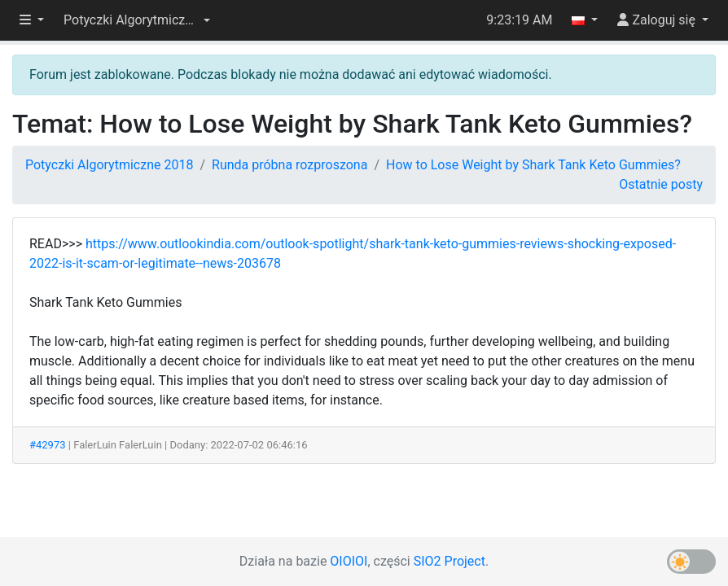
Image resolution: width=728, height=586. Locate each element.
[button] (137, 20)
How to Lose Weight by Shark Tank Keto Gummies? (533, 165)
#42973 (48, 445)
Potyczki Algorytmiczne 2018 (109, 165)
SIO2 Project (450, 561)
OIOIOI (349, 561)
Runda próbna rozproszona (289, 165)
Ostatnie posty (661, 184)
